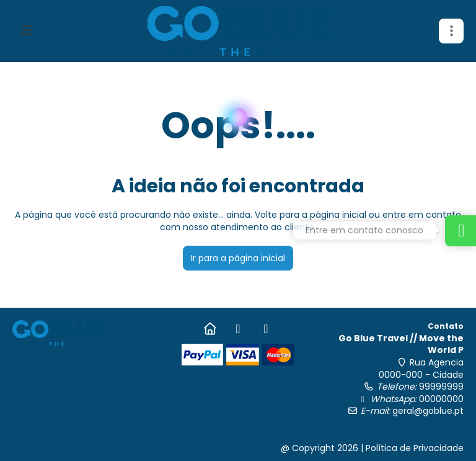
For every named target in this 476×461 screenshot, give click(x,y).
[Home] (210, 329)
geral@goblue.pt (428, 411)
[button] (451, 31)
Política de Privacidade (415, 448)
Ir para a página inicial (238, 258)
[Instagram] (266, 329)
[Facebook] (238, 329)
